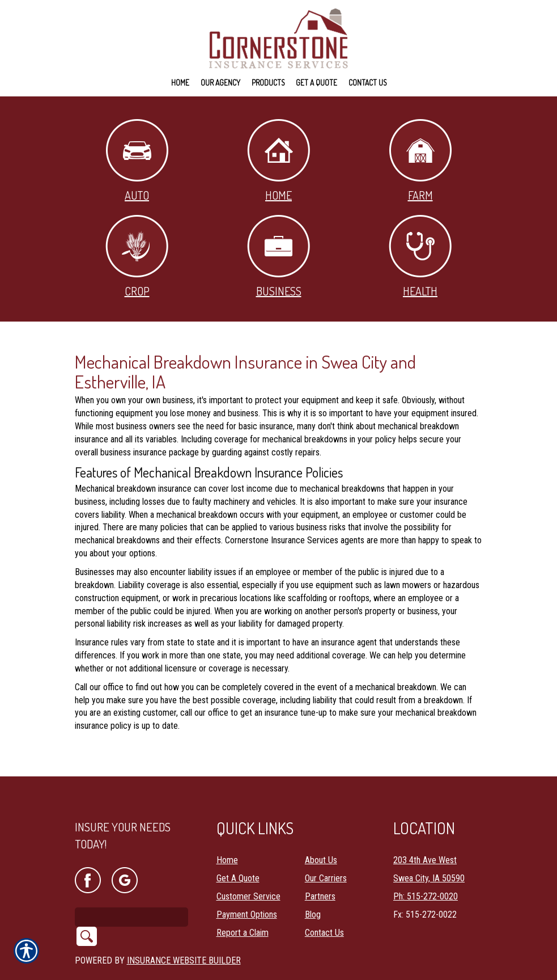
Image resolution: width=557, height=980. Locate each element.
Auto (137, 161)
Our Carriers (326, 849)
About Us (321, 831)
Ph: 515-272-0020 (426, 867)
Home (278, 161)
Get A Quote (238, 849)
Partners (320, 867)
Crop (137, 257)
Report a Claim (243, 903)
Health (420, 257)
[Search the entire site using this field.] (131, 888)
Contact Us (324, 903)
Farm (420, 161)
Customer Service (248, 867)
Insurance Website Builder (184, 931)
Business (278, 257)
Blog (313, 885)
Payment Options (247, 885)
